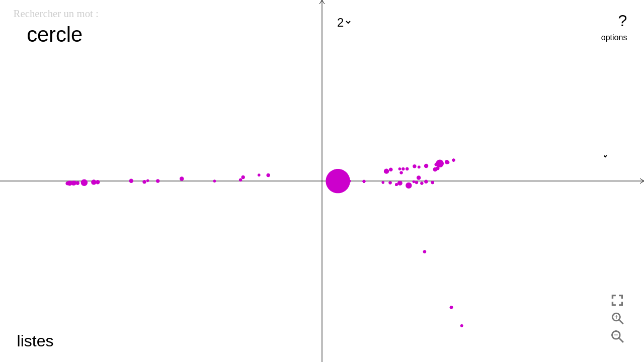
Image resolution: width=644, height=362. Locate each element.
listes (35, 341)
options (614, 37)
